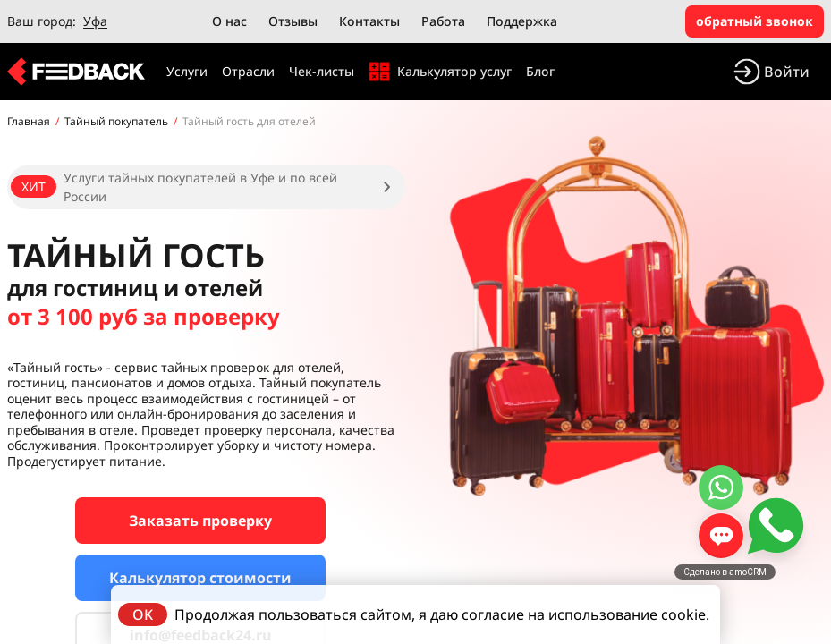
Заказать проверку (200, 521)
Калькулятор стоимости (200, 578)
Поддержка (522, 21)
